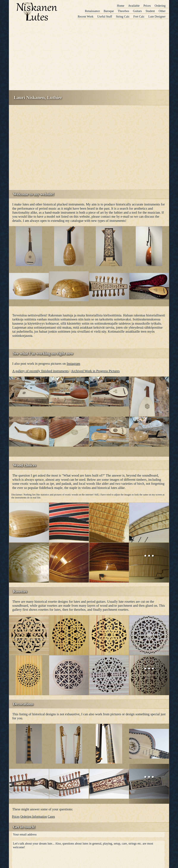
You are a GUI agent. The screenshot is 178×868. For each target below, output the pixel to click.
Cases (51, 816)
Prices (147, 6)
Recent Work (86, 16)
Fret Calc (139, 16)
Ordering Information (34, 816)
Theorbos (123, 11)
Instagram (73, 364)
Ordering (160, 6)
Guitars (137, 11)
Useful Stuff (105, 16)
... (149, 553)
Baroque (109, 11)
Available (134, 6)
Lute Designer (157, 16)
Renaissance (92, 11)
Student (150, 11)
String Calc (123, 16)
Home (121, 6)
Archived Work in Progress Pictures (95, 371)
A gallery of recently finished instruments (41, 371)
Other (162, 11)
